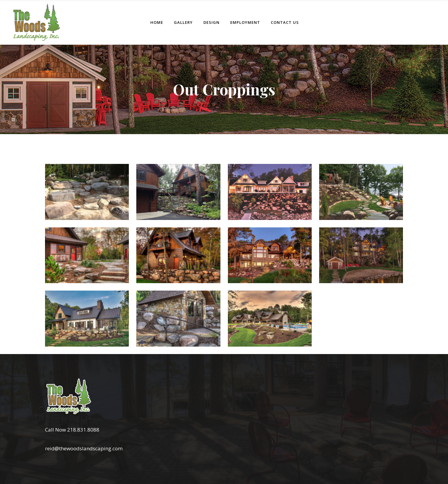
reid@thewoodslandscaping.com (84, 448)
